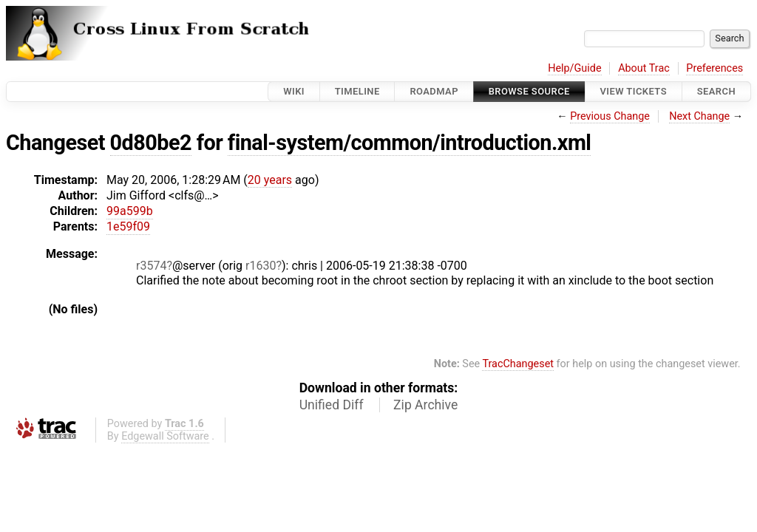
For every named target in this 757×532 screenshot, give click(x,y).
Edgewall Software (165, 436)
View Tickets (634, 91)
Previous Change (610, 116)
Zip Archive (425, 405)
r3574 (151, 266)
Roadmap (434, 91)
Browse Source (529, 91)
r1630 (261, 266)
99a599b (130, 211)
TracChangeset (518, 364)
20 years (270, 180)
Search (716, 91)
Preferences (714, 68)
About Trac (644, 68)
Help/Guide (574, 68)
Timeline (357, 91)
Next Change (699, 116)
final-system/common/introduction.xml (410, 143)
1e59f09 (128, 226)
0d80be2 (151, 143)
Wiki (294, 91)
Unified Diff (332, 405)
